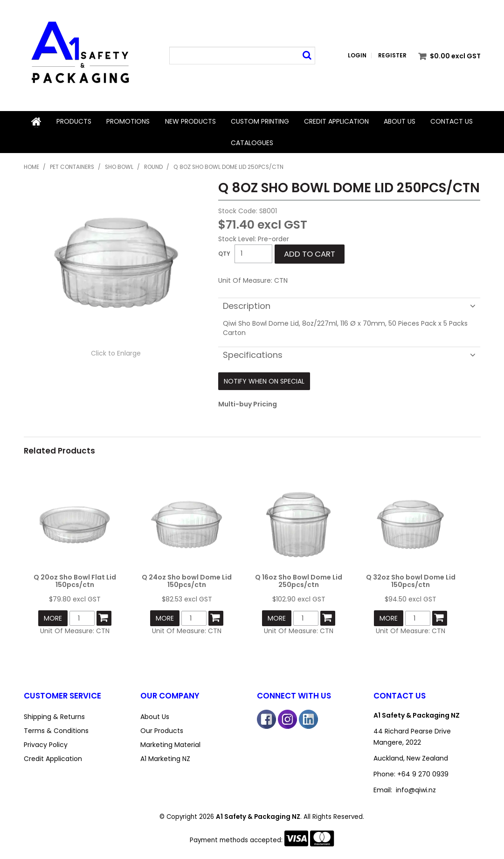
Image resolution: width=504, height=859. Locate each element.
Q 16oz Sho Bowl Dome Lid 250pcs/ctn (299, 580)
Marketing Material (170, 744)
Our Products (162, 730)
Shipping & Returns (54, 716)
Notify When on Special (264, 380)
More (53, 618)
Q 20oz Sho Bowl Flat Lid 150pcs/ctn (75, 580)
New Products (190, 121)
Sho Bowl (119, 166)
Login (357, 56)
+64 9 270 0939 (423, 773)
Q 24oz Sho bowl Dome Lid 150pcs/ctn (187, 580)
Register (392, 56)
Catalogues (252, 142)
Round (153, 166)
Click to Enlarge (116, 352)
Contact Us (452, 121)
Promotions (128, 121)
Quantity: (224, 253)
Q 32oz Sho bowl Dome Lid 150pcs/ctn (411, 580)
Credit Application (336, 121)
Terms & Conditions (56, 730)
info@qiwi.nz (416, 789)
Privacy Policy (46, 744)
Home (36, 121)
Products (74, 121)
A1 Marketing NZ (165, 758)
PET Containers (72, 166)
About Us (400, 121)
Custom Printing (260, 121)
